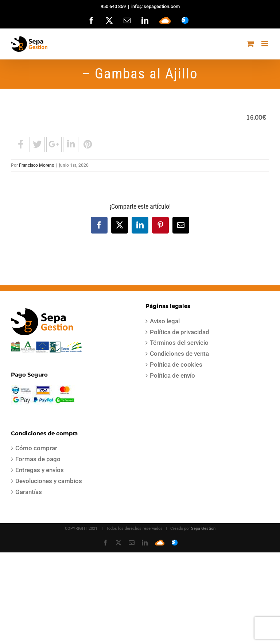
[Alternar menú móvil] (265, 44)
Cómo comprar (36, 448)
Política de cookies (176, 365)
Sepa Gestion (203, 529)
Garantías (29, 492)
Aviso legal (165, 321)
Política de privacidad (180, 332)
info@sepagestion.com (155, 6)
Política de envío (172, 375)
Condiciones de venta (179, 354)
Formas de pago (38, 459)
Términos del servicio (179, 343)
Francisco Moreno (37, 165)
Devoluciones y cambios (49, 481)
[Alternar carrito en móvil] (250, 44)
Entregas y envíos (40, 470)
